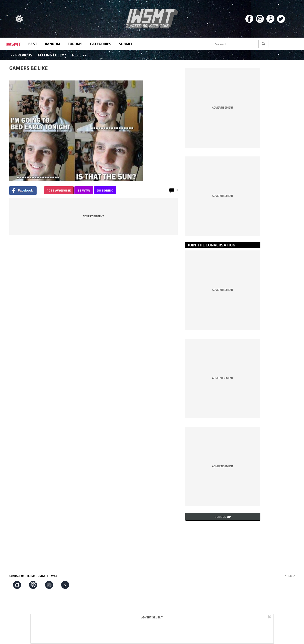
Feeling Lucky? (52, 55)
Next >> (79, 55)
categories (101, 44)
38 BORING (105, 190)
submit (126, 44)
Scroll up (223, 517)
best (33, 44)
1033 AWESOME (59, 190)
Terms (31, 576)
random (53, 44)
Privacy (52, 576)
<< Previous (21, 55)
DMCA (41, 576)
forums (75, 44)
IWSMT (13, 44)
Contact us (17, 576)
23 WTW (84, 190)
